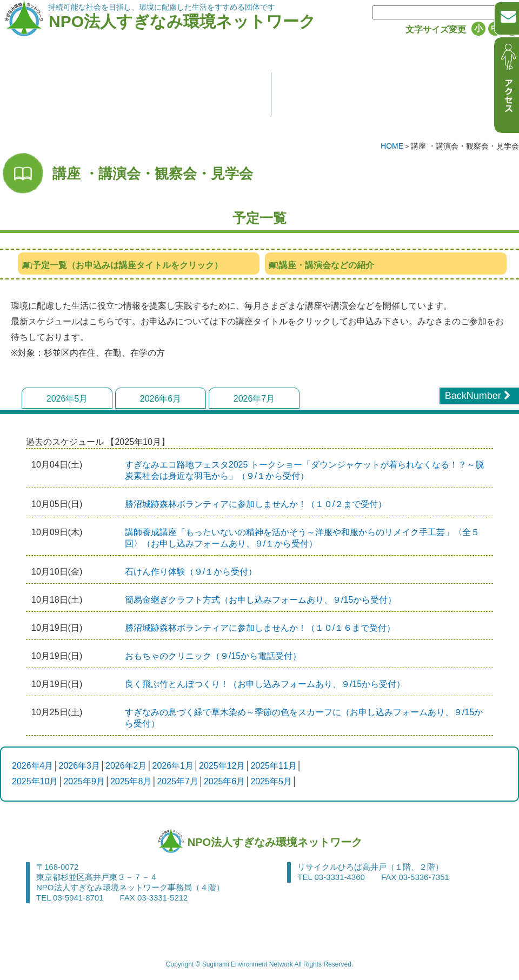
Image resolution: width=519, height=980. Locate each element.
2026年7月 (254, 399)
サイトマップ (464, 931)
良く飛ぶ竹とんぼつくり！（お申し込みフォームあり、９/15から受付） (265, 684)
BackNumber (479, 396)
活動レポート (431, 125)
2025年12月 (222, 766)
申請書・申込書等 (49, 931)
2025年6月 (225, 781)
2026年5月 (67, 399)
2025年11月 (273, 766)
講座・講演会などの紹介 (321, 265)
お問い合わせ (123, 931)
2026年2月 (126, 766)
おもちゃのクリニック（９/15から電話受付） (213, 656)
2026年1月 (173, 766)
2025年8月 (131, 781)
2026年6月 (161, 399)
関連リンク (185, 931)
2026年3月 (80, 766)
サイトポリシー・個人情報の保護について (297, 931)
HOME (392, 146)
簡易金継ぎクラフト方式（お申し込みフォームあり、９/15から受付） (261, 600)
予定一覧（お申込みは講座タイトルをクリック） (122, 265)
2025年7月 (178, 781)
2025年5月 (271, 781)
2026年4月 (33, 766)
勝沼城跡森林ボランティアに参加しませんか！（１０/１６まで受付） (260, 628)
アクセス (405, 931)
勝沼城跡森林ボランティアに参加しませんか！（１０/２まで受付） (256, 504)
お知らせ (342, 125)
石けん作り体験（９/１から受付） (191, 572)
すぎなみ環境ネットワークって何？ (115, 125)
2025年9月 (84, 781)
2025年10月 (35, 781)
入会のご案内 (255, 125)
